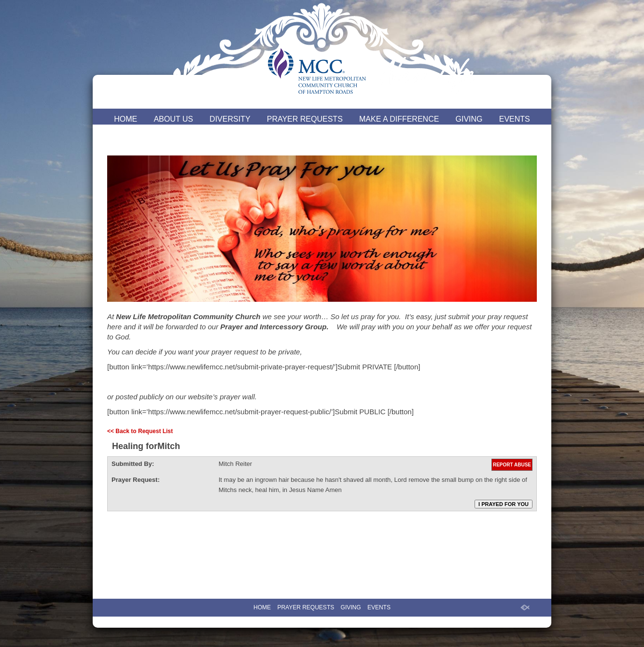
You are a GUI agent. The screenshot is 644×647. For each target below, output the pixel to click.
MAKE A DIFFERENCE (399, 119)
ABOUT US (173, 119)
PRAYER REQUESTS (305, 119)
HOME (126, 119)
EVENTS (515, 119)
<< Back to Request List (140, 431)
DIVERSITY (230, 119)
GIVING (469, 119)
